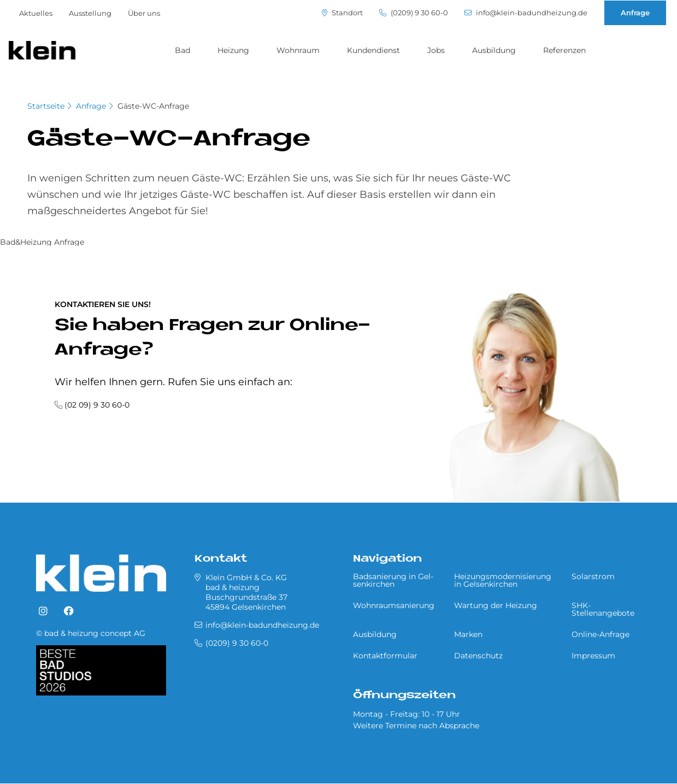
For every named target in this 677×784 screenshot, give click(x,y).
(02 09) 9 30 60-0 (97, 405)
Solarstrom (593, 576)
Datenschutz (478, 656)
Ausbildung (494, 50)
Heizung (233, 50)
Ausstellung (90, 13)
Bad (183, 50)
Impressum (593, 656)
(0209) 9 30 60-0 (414, 13)
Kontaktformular (385, 656)
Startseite (46, 106)
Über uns (144, 13)
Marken (468, 634)
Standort (342, 13)
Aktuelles (36, 13)
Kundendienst (373, 50)
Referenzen (564, 50)
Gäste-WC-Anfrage (153, 106)
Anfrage (635, 13)
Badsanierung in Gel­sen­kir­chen (393, 580)
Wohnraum (298, 50)
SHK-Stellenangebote (603, 609)
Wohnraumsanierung (394, 605)
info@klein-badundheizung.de (526, 13)
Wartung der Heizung (496, 605)
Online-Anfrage (601, 634)
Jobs (436, 50)
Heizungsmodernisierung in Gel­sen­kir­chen (503, 580)
